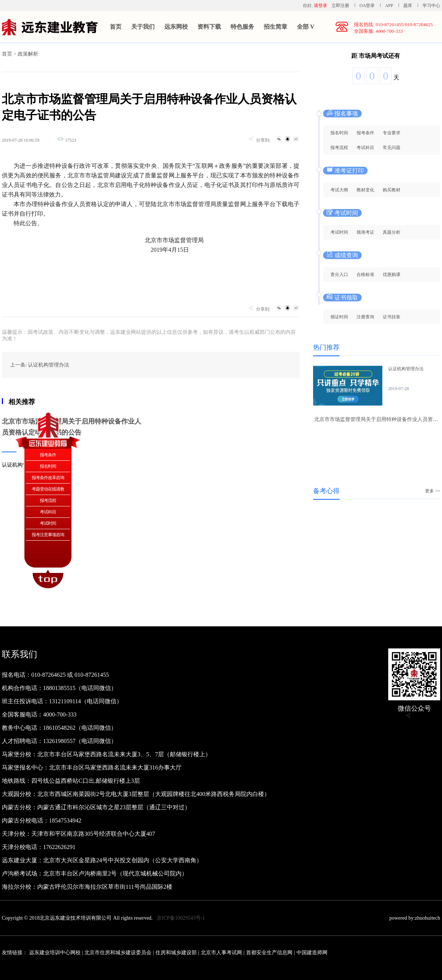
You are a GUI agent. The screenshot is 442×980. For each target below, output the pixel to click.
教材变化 (365, 190)
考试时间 (339, 232)
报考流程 (339, 148)
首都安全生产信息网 (269, 953)
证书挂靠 (392, 317)
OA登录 (368, 6)
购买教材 (392, 190)
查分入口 (339, 275)
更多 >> (433, 491)
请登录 (320, 6)
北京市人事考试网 (221, 953)
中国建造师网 (312, 953)
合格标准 (365, 275)
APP (389, 6)
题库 (408, 6)
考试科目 (365, 148)
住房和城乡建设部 (176, 953)
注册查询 (365, 317)
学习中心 (431, 6)
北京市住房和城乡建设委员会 (118, 953)
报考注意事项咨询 (48, 535)
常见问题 (392, 148)
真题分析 (392, 232)
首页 (116, 27)
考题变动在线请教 (48, 489)
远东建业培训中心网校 (56, 953)
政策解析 (28, 54)
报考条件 (365, 133)
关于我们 (143, 27)
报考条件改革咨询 (48, 478)
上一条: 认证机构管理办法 (40, 365)
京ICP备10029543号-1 (181, 918)
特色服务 (242, 27)
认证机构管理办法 (406, 369)
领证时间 (339, 317)
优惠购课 (392, 275)
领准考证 (365, 232)
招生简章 (276, 27)
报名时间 (339, 133)
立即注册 (340, 6)
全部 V (306, 27)
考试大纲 (339, 190)
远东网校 (176, 27)
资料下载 (209, 27)
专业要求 (392, 133)
